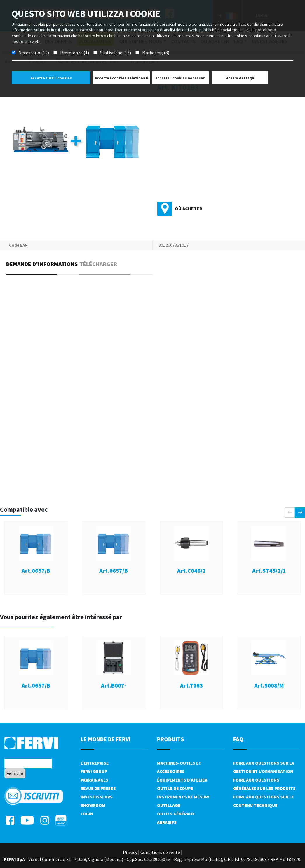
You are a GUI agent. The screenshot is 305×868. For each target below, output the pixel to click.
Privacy (130, 852)
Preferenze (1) (75, 53)
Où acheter (189, 209)
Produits (170, 739)
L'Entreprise (95, 763)
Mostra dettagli (240, 78)
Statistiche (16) (116, 53)
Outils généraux (176, 814)
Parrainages (94, 780)
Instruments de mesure (184, 797)
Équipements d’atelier (182, 780)
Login (87, 814)
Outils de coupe (175, 788)
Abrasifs (167, 822)
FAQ (238, 739)
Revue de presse (98, 788)
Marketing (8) (156, 53)
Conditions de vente (160, 852)
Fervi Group (94, 771)
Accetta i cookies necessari (181, 78)
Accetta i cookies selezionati (122, 78)
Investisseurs (97, 797)
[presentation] (290, 512)
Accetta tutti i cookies (51, 78)
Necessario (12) (34, 53)
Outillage (169, 805)
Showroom (93, 805)
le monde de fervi (106, 739)
